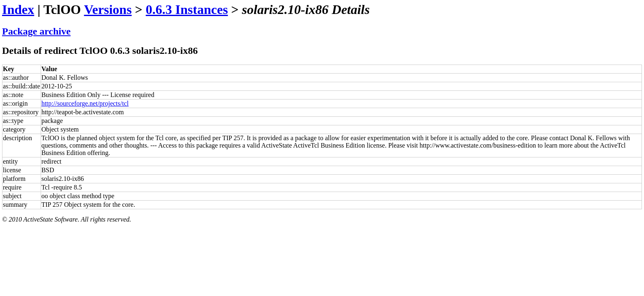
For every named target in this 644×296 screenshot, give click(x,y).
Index (18, 9)
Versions (108, 9)
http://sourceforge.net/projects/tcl (85, 103)
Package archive (36, 31)
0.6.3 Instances (187, 9)
